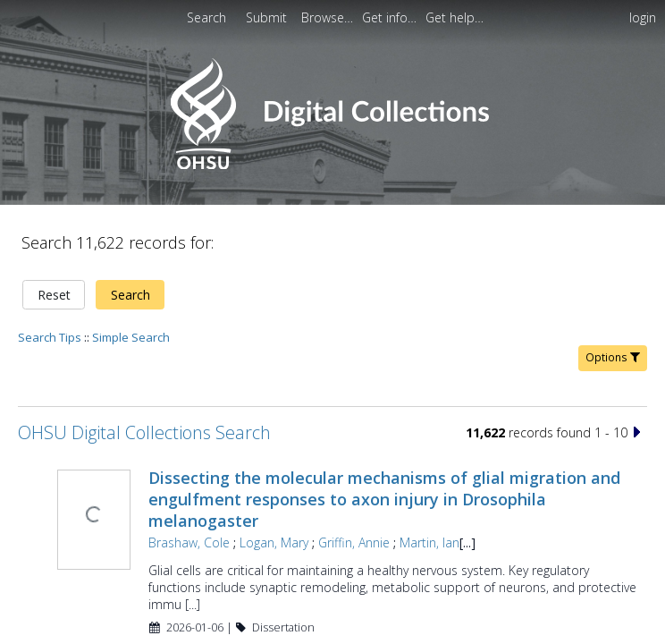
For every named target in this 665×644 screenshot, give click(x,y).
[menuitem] (268, 17)
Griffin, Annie (352, 481)
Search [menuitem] (206, 17)
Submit (268, 17)
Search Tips (50, 275)
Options (613, 296)
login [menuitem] (643, 17)
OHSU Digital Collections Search (144, 371)
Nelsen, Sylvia (185, 618)
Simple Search (131, 275)
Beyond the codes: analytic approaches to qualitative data (376, 596)
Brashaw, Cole (187, 481)
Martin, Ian (428, 481)
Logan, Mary (272, 481)
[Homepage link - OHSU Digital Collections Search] (332, 165)
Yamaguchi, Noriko (286, 618)
